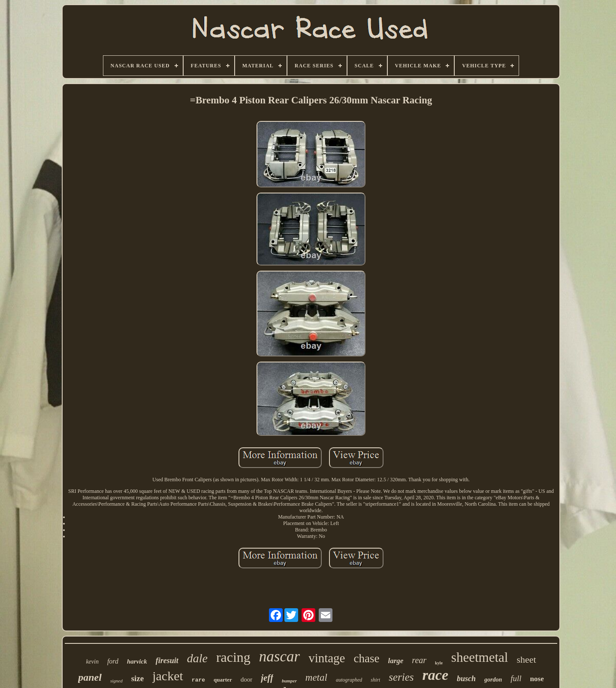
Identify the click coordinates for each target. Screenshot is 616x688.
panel (90, 677)
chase (366, 658)
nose (537, 679)
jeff (267, 678)
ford (113, 661)
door (247, 679)
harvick (137, 661)
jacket (168, 676)
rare (198, 680)
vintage (327, 658)
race (435, 675)
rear (419, 660)
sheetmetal (480, 657)
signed (116, 681)
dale (197, 658)
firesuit (167, 661)
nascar (279, 656)
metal (316, 677)
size (138, 678)
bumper (289, 681)
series (401, 677)
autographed (349, 680)
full (516, 678)
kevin (92, 662)
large (396, 661)
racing (233, 657)
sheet (526, 659)
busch (466, 679)
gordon (493, 680)
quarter (223, 680)
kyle (439, 663)
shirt (375, 680)
